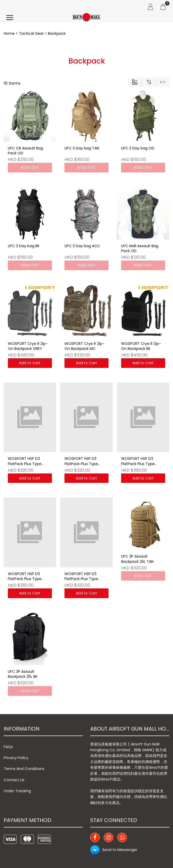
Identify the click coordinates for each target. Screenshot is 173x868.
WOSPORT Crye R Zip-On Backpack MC (84, 346)
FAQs (8, 747)
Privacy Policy (16, 758)
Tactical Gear (31, 33)
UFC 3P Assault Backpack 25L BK (23, 674)
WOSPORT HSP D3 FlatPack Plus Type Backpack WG (25, 461)
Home (9, 33)
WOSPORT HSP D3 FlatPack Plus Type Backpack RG (81, 461)
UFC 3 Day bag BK (24, 246)
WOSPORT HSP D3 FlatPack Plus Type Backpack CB (81, 577)
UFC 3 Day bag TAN (82, 148)
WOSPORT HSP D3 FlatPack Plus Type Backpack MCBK (25, 577)
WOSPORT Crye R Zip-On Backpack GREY (28, 346)
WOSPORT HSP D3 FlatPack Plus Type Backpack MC (138, 461)
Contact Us (14, 780)
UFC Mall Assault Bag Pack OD (140, 249)
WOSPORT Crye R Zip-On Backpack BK (141, 346)
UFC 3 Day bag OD (138, 148)
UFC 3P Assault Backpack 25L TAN (137, 559)
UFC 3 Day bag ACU (82, 246)
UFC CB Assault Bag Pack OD (25, 151)
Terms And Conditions (24, 769)
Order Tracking (17, 791)
